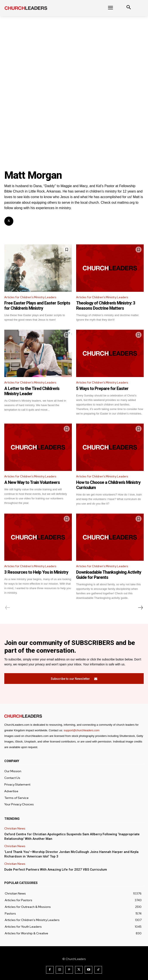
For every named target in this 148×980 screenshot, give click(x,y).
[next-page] (140, 608)
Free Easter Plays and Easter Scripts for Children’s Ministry (37, 306)
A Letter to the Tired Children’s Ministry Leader (32, 391)
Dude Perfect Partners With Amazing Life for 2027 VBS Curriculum (56, 870)
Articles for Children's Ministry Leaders (30, 297)
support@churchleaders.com (82, 730)
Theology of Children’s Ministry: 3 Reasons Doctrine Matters (106, 306)
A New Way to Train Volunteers (32, 482)
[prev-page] (8, 608)
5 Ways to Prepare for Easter (102, 388)
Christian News (15, 829)
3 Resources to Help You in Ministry (36, 572)
